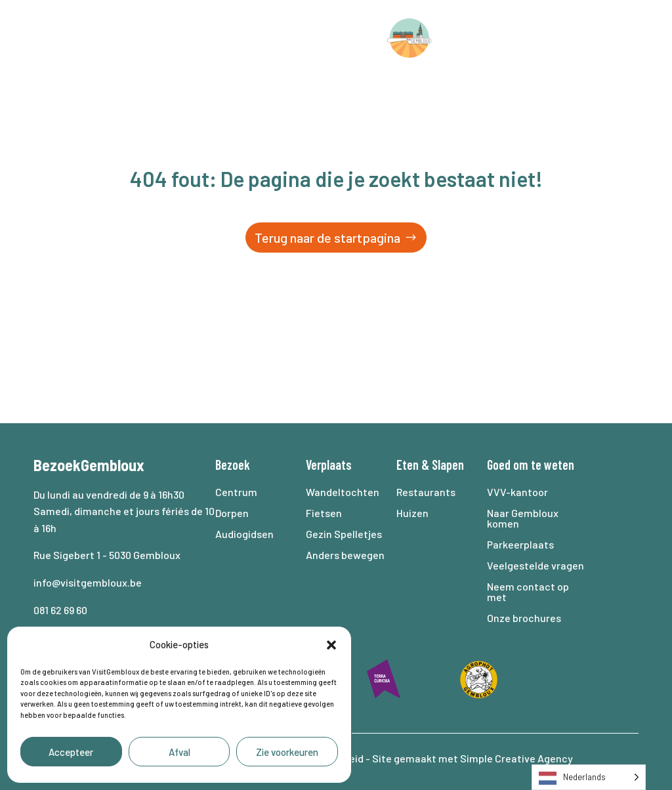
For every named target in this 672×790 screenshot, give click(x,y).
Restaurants (426, 492)
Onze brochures (524, 618)
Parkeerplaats (520, 544)
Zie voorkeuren (287, 752)
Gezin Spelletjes (344, 534)
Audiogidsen (244, 534)
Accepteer (71, 752)
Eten (408, 465)
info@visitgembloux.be (89, 582)
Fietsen (324, 513)
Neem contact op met (528, 592)
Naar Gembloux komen (523, 518)
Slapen (448, 465)
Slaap (485, 38)
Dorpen (232, 513)
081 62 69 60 (60, 610)
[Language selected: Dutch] (589, 777)
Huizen (412, 513)
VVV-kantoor (517, 492)
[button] (331, 645)
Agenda (557, 38)
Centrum (236, 492)
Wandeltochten (343, 492)
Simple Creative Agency (516, 758)
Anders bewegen (345, 555)
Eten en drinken (309, 38)
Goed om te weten (320, 88)
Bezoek (95, 38)
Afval (179, 752)
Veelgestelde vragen (535, 565)
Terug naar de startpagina (327, 238)
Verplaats (191, 38)
